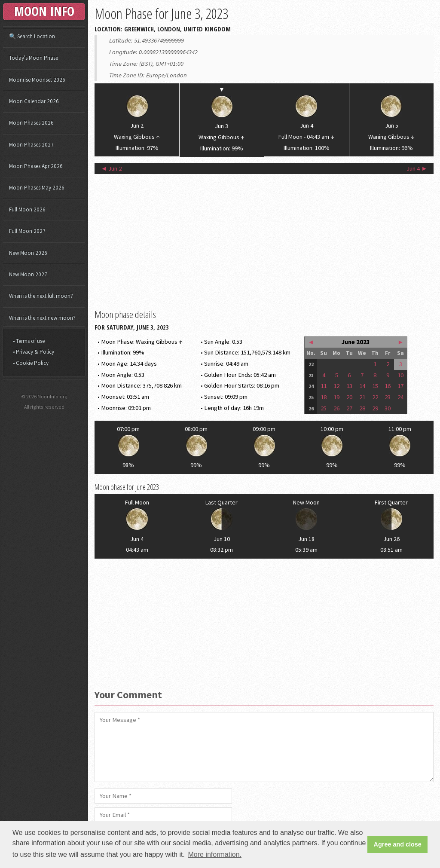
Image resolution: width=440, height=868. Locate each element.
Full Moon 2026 (27, 209)
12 (336, 386)
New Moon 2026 (28, 253)
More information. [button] (215, 854)
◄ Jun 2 (112, 168)
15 (375, 386)
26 (336, 408)
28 (362, 408)
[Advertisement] (264, 241)
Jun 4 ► (417, 168)
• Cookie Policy (31, 363)
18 (324, 397)
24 (400, 397)
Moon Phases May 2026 (37, 188)
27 (349, 408)
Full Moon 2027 (27, 231)
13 (349, 386)
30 (388, 408)
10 (400, 375)
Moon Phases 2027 (31, 145)
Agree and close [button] (398, 844)
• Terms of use (29, 341)
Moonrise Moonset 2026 (37, 80)
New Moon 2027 (28, 274)
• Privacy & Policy (34, 352)
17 (400, 386)
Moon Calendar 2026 (34, 101)
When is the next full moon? (41, 296)
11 (324, 386)
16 (388, 386)
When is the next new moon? (42, 318)
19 (336, 397)
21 (362, 397)
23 (388, 397)
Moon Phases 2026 (31, 123)
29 (375, 408)
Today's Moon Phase (34, 58)
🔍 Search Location (32, 36)
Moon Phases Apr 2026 (36, 166)
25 (324, 408)
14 (362, 386)
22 (375, 397)
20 (349, 397)
